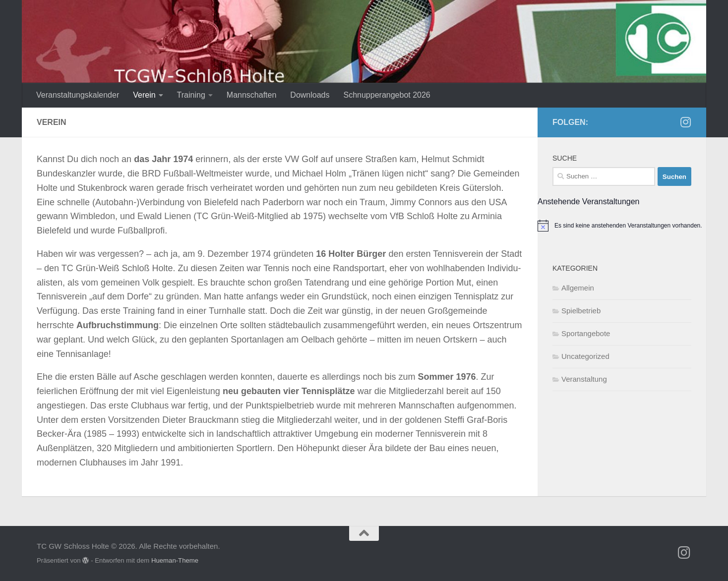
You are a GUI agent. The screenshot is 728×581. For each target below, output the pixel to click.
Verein (144, 95)
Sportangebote (586, 333)
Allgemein (578, 288)
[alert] (622, 226)
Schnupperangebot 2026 (387, 95)
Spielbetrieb (581, 311)
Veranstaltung (584, 379)
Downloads (310, 95)
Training (191, 95)
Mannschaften (252, 95)
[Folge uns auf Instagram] (685, 122)
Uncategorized (585, 356)
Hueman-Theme (175, 560)
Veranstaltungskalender (78, 95)
